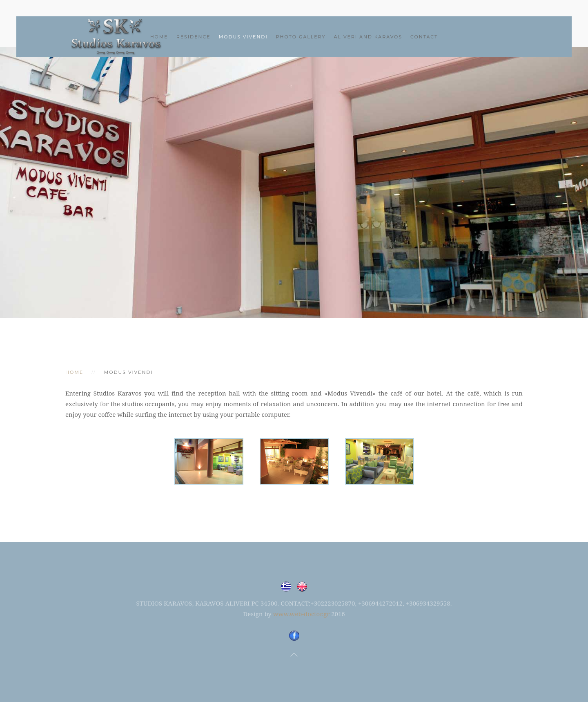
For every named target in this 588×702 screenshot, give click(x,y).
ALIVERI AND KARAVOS (368, 37)
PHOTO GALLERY (301, 37)
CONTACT (424, 37)
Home (159, 37)
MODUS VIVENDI (243, 37)
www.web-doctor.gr (302, 614)
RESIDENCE (194, 37)
